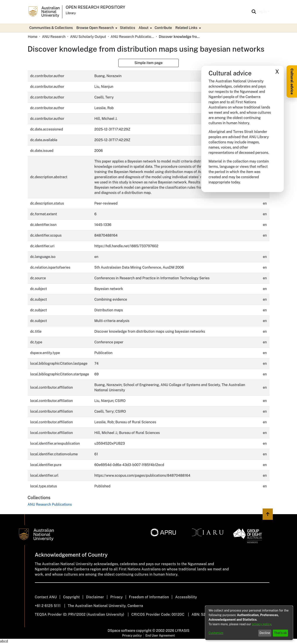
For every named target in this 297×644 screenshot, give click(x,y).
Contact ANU (46, 597)
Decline (265, 633)
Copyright (71, 597)
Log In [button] (262, 12)
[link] (50, 504)
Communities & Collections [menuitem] (51, 28)
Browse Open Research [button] (95, 28)
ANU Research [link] (54, 37)
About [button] (143, 28)
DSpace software (121, 631)
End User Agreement (160, 636)
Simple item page (148, 63)
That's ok (281, 633)
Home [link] (33, 37)
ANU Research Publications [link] (132, 37)
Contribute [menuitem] (163, 28)
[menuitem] (96, 28)
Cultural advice (292, 81)
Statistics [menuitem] (127, 28)
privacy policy (261, 624)
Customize (216, 633)
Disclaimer (95, 597)
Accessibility (186, 597)
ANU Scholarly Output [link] (88, 37)
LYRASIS (182, 631)
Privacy (116, 597)
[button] (254, 12)
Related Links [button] (186, 28)
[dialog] (249, 623)
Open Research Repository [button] (96, 7)
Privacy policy (132, 636)
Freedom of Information (149, 597)
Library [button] (71, 13)
